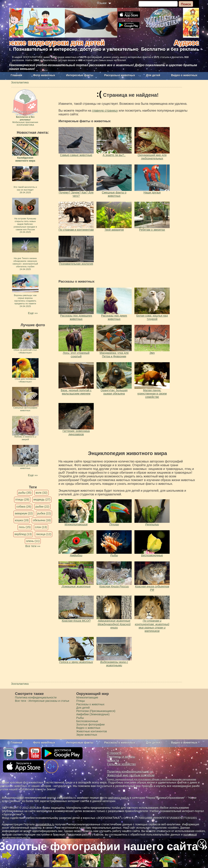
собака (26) (24, 507)
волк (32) (41, 493)
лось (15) (25, 527)
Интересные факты (80, 75)
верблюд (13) (23, 534)
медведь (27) (42, 499)
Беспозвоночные (152, 555)
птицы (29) (22, 499)
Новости (113, 760)
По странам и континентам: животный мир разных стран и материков (152, 626)
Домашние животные (76, 586)
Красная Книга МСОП (76, 621)
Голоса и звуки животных (76, 662)
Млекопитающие (76, 524)
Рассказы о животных (119, 75)
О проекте (114, 753)
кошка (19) (22, 520)
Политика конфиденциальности (36, 697)
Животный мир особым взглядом (131, 775)
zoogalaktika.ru (45, 824)
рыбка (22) (44, 513)
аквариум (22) (24, 513)
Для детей (153, 75)
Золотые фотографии (90, 724)
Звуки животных (87, 735)
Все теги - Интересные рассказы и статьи (42, 701)
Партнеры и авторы (121, 757)
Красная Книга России (114, 586)
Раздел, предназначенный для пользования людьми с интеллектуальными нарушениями (152, 779)
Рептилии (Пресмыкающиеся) (96, 711)
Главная (17, 75)
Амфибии (76, 555)
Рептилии (152, 524)
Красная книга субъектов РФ (152, 588)
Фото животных (44, 75)
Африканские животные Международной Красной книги (114, 624)
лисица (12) (44, 534)
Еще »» (33, 313)
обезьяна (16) (42, 520)
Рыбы (114, 555)
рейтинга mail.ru (119, 798)
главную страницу (105, 111)
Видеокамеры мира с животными (114, 664)
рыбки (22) (42, 507)
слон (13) (41, 527)
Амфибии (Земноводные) (93, 714)
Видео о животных (184, 75)
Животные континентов (92, 731)
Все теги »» (33, 546)
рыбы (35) (25, 493)
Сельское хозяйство (121, 764)
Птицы (114, 524)
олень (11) (33, 541)
